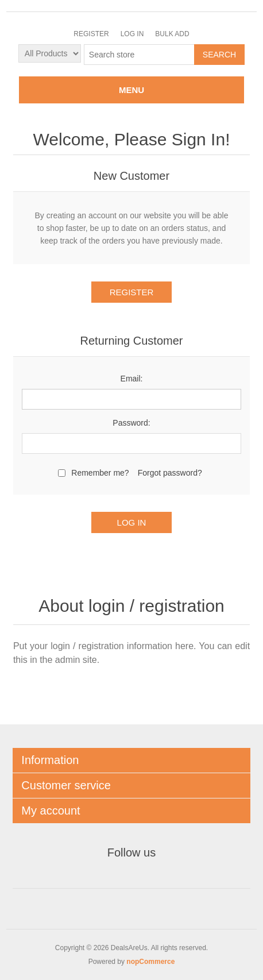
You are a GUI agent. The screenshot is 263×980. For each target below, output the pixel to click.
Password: (131, 423)
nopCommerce (150, 962)
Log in (132, 34)
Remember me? (100, 473)
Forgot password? (170, 473)
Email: (132, 379)
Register (91, 34)
